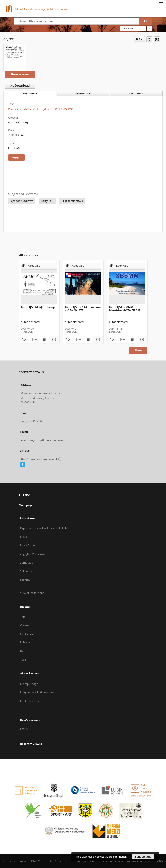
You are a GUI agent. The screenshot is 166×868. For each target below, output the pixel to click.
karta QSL (15, 148)
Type (23, 660)
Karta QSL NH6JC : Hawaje (38, 307)
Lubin (24, 537)
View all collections (32, 593)
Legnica (25, 580)
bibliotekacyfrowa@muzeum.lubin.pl (43, 440)
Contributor (27, 634)
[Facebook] (22, 465)
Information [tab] (83, 94)
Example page (29, 684)
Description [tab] (30, 94)
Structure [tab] (136, 94)
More (138, 350)
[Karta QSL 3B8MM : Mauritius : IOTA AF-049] (127, 284)
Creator (25, 625)
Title (23, 617)
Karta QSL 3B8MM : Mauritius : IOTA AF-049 (125, 309)
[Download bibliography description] (34, 339)
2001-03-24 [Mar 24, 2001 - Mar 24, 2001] (15, 135)
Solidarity (26, 571)
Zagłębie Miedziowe (33, 554)
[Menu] (161, 4)
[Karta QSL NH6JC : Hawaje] (39, 284)
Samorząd (27, 563)
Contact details (30, 701)
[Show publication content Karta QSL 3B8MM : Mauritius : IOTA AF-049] (132, 339)
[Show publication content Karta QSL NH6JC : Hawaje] (44, 339)
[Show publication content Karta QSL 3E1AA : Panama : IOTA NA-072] (88, 339)
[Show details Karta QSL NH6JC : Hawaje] (54, 339)
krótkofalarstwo (72, 201)
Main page (26, 505)
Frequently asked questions (38, 692)
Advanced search (133, 28)
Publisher (26, 642)
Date (23, 651)
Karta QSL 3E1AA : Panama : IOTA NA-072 (83, 309)
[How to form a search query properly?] (150, 28)
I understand (143, 857)
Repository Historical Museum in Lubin (45, 528)
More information (117, 857)
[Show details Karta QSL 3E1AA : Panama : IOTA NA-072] (98, 339)
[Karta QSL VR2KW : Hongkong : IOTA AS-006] (15, 52)
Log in (24, 729)
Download (19, 85)
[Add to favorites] (149, 39)
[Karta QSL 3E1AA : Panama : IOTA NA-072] (83, 284)
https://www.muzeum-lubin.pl (41, 459)
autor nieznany (18, 122)
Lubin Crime (28, 545)
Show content (20, 74)
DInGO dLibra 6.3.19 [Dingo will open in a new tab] (45, 861)
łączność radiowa (22, 201)
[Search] (146, 21)
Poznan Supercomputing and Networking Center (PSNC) (125, 861)
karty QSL (47, 201)
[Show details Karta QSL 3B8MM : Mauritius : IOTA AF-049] (142, 339)
